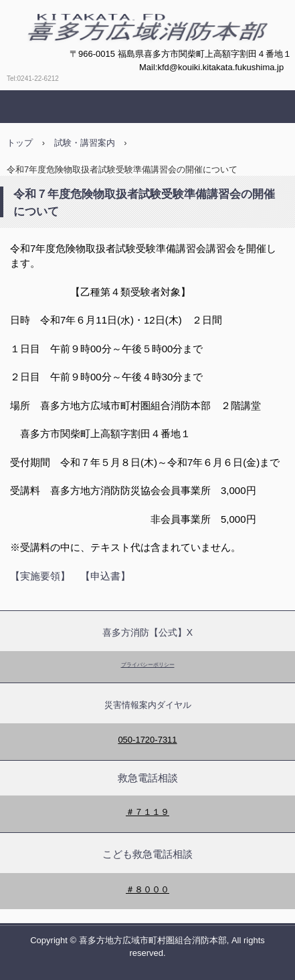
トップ (20, 143)
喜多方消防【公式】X (147, 632)
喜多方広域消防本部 (106, 57)
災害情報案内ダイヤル (148, 705)
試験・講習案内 (85, 143)
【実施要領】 (40, 576)
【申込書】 (105, 576)
